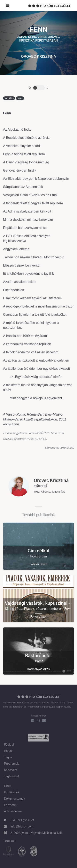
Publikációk (12, 792)
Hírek (8, 786)
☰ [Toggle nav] (8, 6)
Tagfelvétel (11, 776)
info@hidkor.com (22, 827)
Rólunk (9, 751)
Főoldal (9, 745)
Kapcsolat (11, 770)
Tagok (8, 757)
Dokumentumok (15, 799)
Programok (11, 764)
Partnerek (11, 805)
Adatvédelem (13, 811)
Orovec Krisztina (38, 57)
